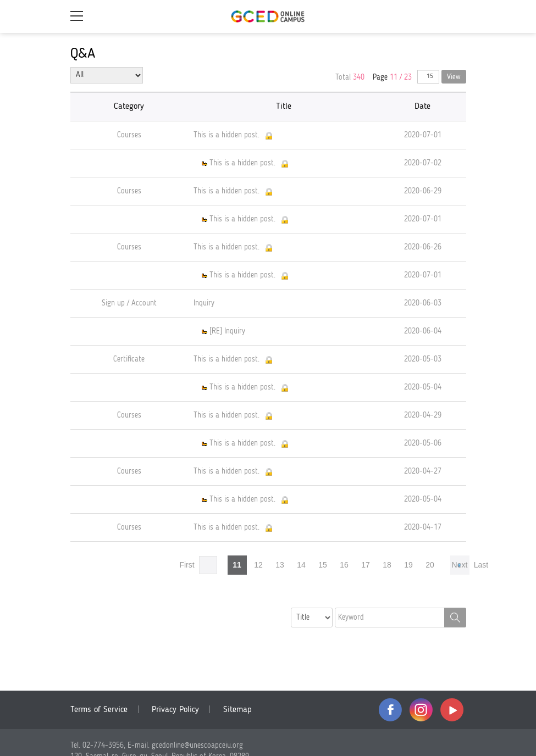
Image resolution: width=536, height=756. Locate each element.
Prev (208, 565)
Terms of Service (99, 710)
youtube (452, 710)
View (454, 77)
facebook (390, 710)
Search (455, 618)
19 (408, 565)
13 (280, 565)
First (187, 565)
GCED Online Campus (268, 16)
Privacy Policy (175, 710)
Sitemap (237, 710)
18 (387, 565)
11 (237, 565)
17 (366, 565)
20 (430, 565)
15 (323, 565)
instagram (421, 710)
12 (258, 565)
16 (344, 565)
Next (460, 565)
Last (481, 565)
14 (301, 565)
